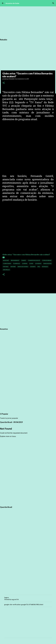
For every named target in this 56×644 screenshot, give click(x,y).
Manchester (47, 264)
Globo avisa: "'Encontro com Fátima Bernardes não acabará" (26, 255)
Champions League (34, 260)
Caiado (24, 260)
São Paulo (6, 270)
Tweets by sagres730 (11, 599)
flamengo (17, 264)
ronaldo (45, 267)
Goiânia (25, 264)
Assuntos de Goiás (12, 3)
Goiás (31, 264)
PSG (39, 267)
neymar (13, 267)
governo (38, 264)
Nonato (33, 267)
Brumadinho (15, 260)
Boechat (6, 260)
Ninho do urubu (23, 267)
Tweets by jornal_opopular (9, 418)
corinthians (7, 264)
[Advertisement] (28, 148)
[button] (4, 83)
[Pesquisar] (53, 3)
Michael (6, 267)
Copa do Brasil (47, 260)
